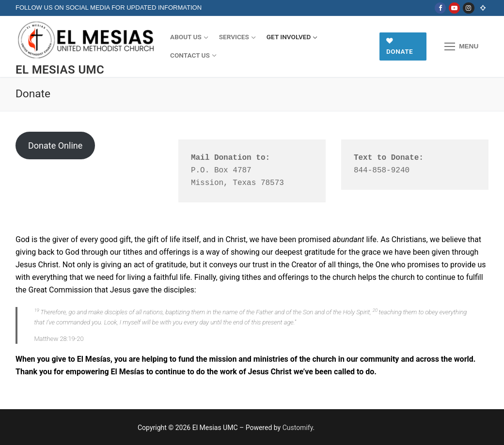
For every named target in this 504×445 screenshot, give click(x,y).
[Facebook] (440, 8)
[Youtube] (454, 8)
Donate (400, 46)
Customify (298, 428)
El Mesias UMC (60, 70)
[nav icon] (461, 46)
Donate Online (55, 146)
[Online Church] (483, 8)
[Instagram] (468, 8)
